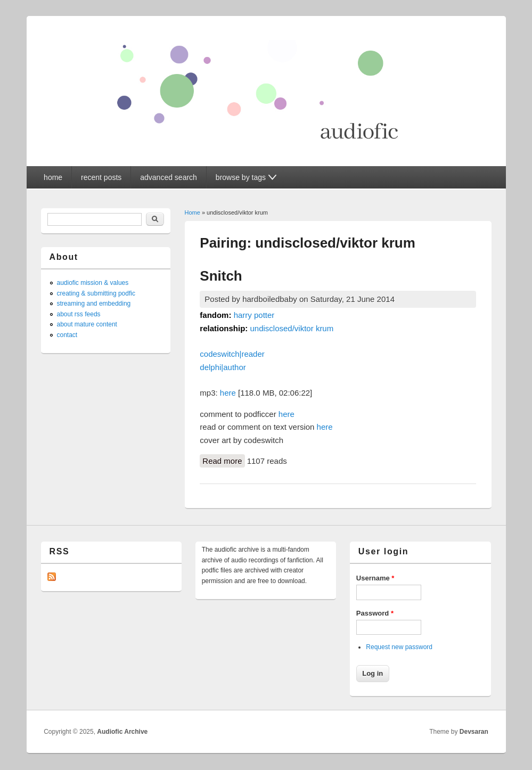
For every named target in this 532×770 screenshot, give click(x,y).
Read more (223, 460)
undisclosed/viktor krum (292, 328)
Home (193, 212)
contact (67, 335)
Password (375, 613)
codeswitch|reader (232, 354)
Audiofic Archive (122, 732)
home (53, 177)
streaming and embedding (94, 304)
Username (375, 578)
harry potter (254, 315)
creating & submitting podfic (96, 293)
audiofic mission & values (93, 283)
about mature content (87, 324)
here (228, 393)
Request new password (399, 647)
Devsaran (474, 732)
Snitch (221, 276)
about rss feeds (79, 314)
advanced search (169, 177)
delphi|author (223, 367)
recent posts (101, 177)
